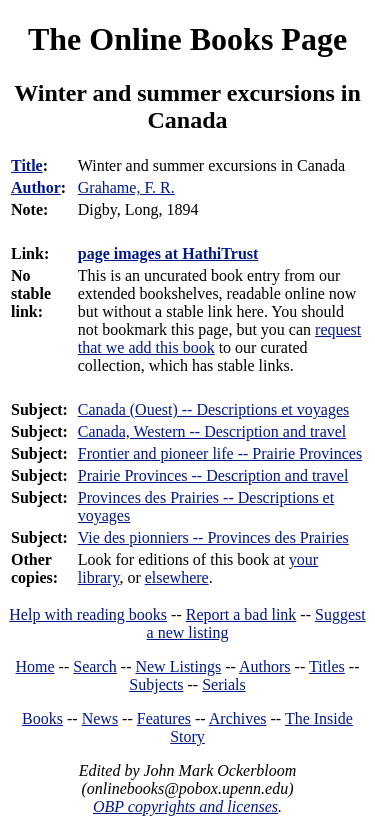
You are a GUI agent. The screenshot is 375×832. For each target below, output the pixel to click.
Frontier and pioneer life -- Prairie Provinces (220, 453)
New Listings (178, 666)
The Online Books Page (187, 39)
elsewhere (177, 577)
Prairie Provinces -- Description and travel (213, 475)
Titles (327, 666)
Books (42, 718)
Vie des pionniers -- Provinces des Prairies (213, 537)
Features (164, 718)
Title (27, 165)
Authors (265, 666)
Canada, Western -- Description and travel (212, 431)
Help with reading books (88, 614)
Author (36, 187)
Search (95, 666)
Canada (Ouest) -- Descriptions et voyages (213, 409)
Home (35, 666)
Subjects (156, 684)
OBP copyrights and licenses (185, 806)
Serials (224, 684)
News (100, 718)
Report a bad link (241, 614)
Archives (238, 718)
